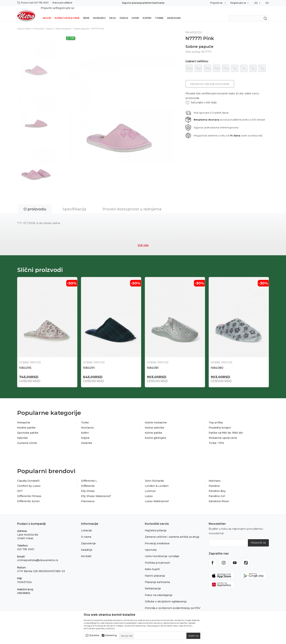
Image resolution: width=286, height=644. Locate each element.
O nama (86, 532)
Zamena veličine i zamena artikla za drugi (172, 532)
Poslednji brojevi (220, 423)
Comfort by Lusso (29, 481)
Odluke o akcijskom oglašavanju (166, 597)
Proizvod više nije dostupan (210, 79)
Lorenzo (150, 486)
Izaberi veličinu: (197, 57)
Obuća (50, 24)
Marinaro (215, 476)
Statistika (94, 635)
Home (135, 13)
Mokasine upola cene (223, 433)
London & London (157, 481)
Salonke (22, 433)
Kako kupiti (152, 565)
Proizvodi (39, 24)
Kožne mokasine (156, 418)
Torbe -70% (216, 438)
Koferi (147, 13)
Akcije (47, 13)
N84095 (25, 363)
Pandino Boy (217, 486)
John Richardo (154, 476)
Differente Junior (28, 497)
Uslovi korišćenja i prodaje (162, 552)
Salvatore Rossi (219, 497)
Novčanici (87, 423)
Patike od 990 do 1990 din (226, 428)
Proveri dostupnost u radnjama (132, 204)
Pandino (214, 481)
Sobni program (64, 24)
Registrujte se (238, 3)
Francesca (88, 497)
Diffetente (88, 481)
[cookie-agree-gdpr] (193, 636)
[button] (201, 98)
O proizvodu (35, 204)
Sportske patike (28, 428)
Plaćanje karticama (157, 577)
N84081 (153, 363)
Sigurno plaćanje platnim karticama (143, 3)
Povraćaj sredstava (157, 539)
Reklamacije (153, 584)
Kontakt (86, 552)
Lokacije (86, 526)
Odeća (124, 13)
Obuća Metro (24, 24)
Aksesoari (174, 13)
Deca (113, 13)
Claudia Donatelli (28, 476)
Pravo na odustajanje (159, 590)
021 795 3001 (26, 544)
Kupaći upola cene (67, 13)
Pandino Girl (217, 492)
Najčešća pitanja (156, 526)
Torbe (159, 13)
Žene (86, 13)
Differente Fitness (29, 492)
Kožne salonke (154, 423)
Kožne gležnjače (155, 433)
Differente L (89, 476)
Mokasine (24, 418)
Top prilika (216, 418)
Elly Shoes (88, 486)
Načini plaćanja (155, 571)
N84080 (217, 363)
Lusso (149, 492)
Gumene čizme (27, 438)
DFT (20, 486)
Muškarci (99, 13)
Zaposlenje (88, 539)
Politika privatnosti (157, 558)
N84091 (89, 363)
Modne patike (26, 423)
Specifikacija (75, 204)
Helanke (87, 438)
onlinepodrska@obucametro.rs (38, 555)
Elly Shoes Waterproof (96, 492)
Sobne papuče (81, 24)
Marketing (111, 635)
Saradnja (87, 545)
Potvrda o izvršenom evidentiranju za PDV (173, 603)
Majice (85, 433)
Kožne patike (153, 428)
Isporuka (151, 545)
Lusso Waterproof (157, 497)
